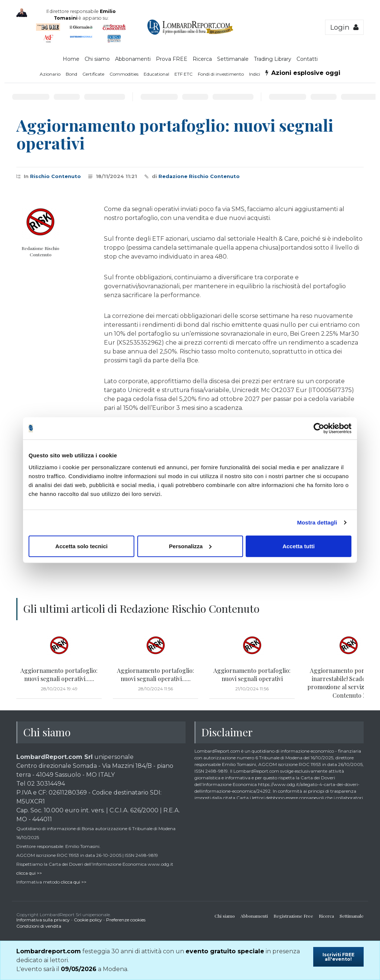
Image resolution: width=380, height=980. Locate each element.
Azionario (50, 74)
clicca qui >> (29, 873)
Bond (71, 74)
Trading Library (273, 59)
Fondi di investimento (221, 74)
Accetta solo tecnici (81, 546)
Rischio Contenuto (55, 176)
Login (344, 27)
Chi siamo (97, 59)
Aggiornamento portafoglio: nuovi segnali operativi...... (59, 675)
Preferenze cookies (126, 920)
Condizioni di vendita (39, 926)
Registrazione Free (293, 916)
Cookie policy (88, 920)
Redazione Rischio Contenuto (199, 176)
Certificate (93, 74)
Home (71, 59)
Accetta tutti (299, 546)
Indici (255, 74)
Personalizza (190, 546)
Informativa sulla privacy (43, 920)
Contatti (307, 59)
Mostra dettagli (317, 522)
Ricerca (202, 59)
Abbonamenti (133, 59)
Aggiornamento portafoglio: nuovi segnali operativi (252, 675)
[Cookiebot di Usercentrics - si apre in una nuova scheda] (319, 428)
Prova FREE (172, 59)
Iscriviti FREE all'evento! (338, 957)
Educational (156, 74)
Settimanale (233, 59)
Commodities (124, 74)
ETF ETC (184, 74)
